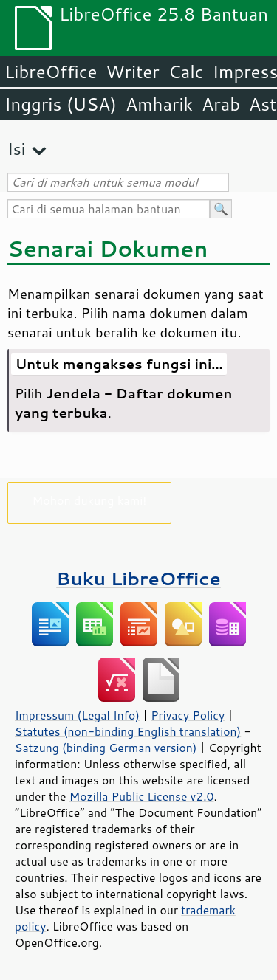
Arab (221, 104)
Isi (16, 149)
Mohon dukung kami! (90, 500)
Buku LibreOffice (138, 578)
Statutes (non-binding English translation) (128, 731)
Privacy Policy (188, 715)
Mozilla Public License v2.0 (142, 796)
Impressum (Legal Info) (77, 715)
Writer (132, 72)
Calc (186, 72)
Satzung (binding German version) (106, 748)
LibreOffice (51, 72)
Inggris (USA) (61, 104)
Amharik (159, 104)
